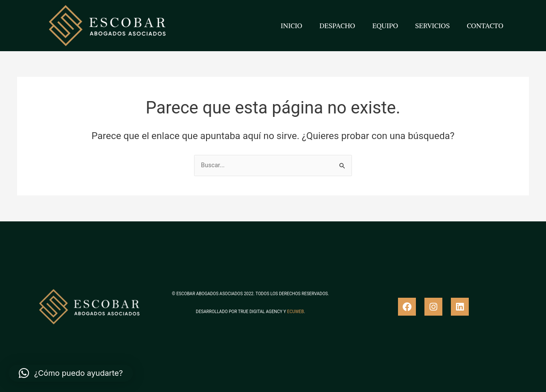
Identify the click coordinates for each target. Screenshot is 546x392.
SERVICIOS (432, 26)
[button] (71, 373)
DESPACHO (337, 26)
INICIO (292, 26)
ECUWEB (295, 312)
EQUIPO (385, 26)
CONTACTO (485, 26)
